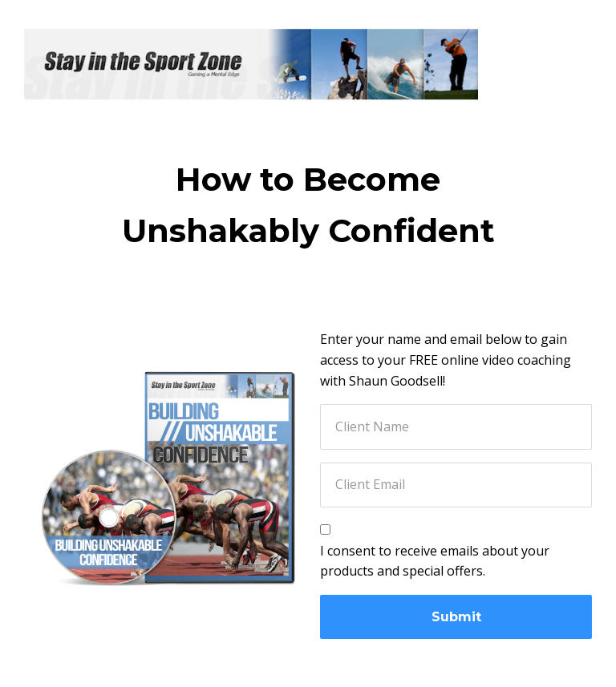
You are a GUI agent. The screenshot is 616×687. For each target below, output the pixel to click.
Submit (456, 617)
